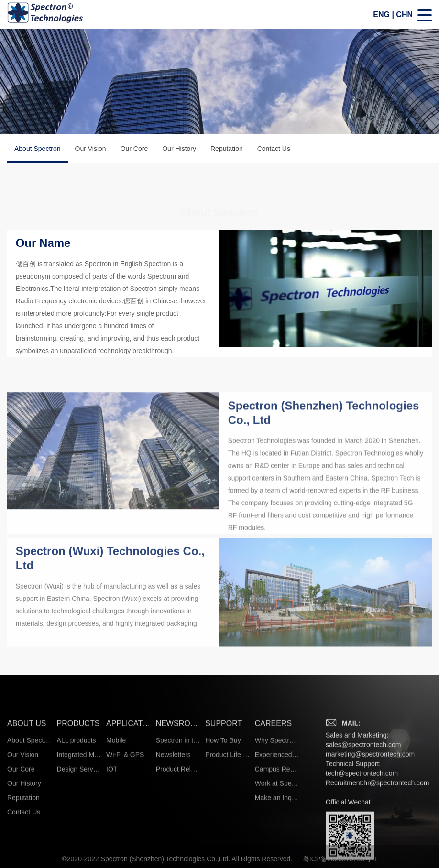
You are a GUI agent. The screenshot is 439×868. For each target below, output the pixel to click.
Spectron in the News (178, 808)
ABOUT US (27, 791)
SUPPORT (224, 791)
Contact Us (274, 150)
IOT (112, 836)
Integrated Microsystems (79, 822)
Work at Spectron (277, 851)
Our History (179, 150)
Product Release (178, 836)
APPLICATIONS (128, 791)
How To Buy (223, 808)
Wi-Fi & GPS (125, 822)
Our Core (134, 150)
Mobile (116, 808)
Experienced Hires (277, 822)
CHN (404, 16)
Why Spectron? (277, 808)
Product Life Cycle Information (227, 822)
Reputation (227, 150)
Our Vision (91, 150)
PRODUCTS (78, 791)
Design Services (79, 836)
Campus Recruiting (277, 836)
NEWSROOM (178, 791)
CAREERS (273, 791)
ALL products (77, 808)
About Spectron (38, 155)
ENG (381, 16)
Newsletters (173, 822)
